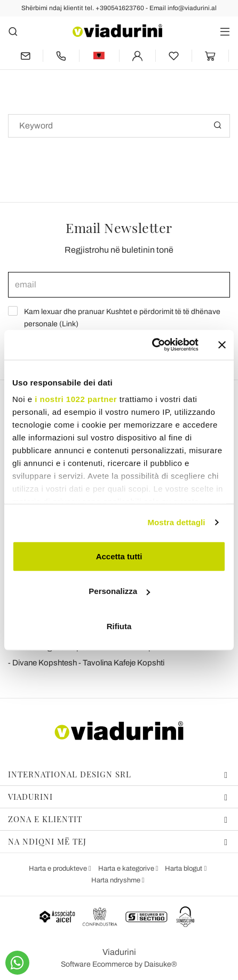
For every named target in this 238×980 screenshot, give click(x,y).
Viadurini (118, 797)
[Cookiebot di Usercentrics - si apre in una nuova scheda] (152, 345)
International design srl (118, 774)
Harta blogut (184, 869)
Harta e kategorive (127, 869)
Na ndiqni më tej (118, 841)
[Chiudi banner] (222, 345)
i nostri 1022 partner (76, 399)
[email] (119, 285)
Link (69, 324)
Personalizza (119, 591)
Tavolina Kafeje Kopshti (124, 663)
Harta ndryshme (117, 880)
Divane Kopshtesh (45, 663)
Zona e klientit (118, 819)
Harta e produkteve (59, 869)
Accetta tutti (119, 556)
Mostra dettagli (176, 522)
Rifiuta (119, 626)
